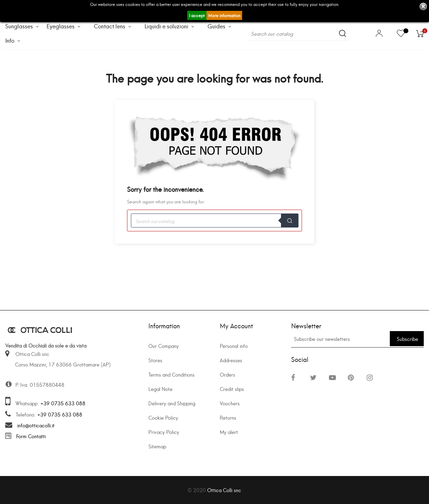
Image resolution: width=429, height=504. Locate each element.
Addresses (231, 360)
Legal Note (160, 389)
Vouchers (230, 403)
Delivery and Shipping (172, 403)
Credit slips (232, 389)
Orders (227, 374)
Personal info (234, 346)
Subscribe (407, 339)
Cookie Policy (163, 417)
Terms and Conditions (171, 374)
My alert (229, 432)
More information (224, 15)
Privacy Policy (164, 432)
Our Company (164, 346)
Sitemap (157, 446)
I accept (197, 15)
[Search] (298, 34)
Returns (228, 417)
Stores (155, 360)
